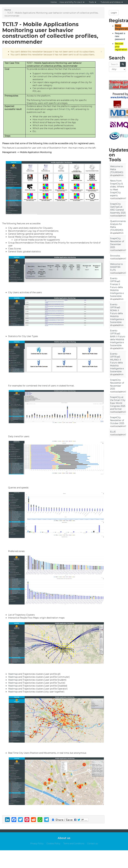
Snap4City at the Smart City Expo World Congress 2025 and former (118, 403)
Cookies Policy (53, 844)
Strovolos (115, 256)
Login (114, 13)
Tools (93, 2)
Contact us (92, 844)
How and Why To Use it (72, 2)
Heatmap (13, 674)
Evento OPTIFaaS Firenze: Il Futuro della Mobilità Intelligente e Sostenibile (117, 287)
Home (54, 2)
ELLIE (113, 432)
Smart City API (67, 109)
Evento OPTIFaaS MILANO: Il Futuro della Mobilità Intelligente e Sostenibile (117, 363)
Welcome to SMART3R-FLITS (116, 267)
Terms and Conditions (74, 844)
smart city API (86, 73)
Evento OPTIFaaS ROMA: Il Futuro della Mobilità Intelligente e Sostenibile (117, 313)
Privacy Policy (37, 844)
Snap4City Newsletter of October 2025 (117, 420)
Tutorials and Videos (112, 2)
